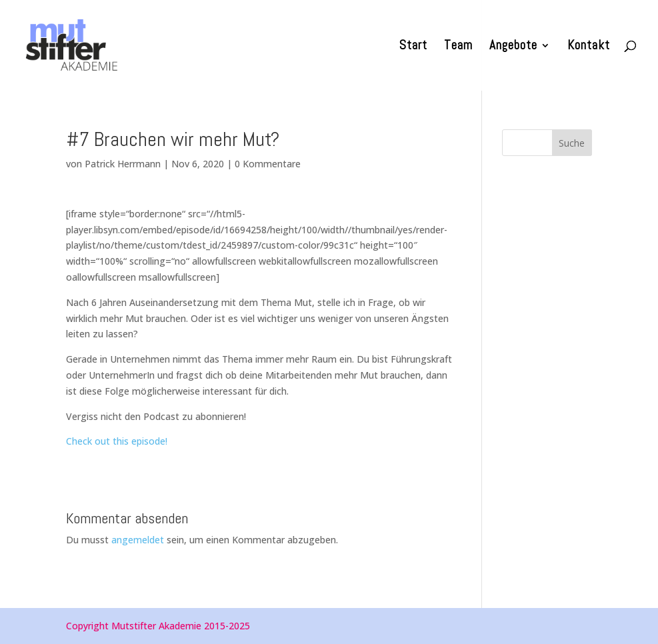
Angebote (513, 47)
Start (413, 47)
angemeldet (138, 540)
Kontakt (589, 47)
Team (458, 47)
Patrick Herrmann (123, 164)
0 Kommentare (268, 164)
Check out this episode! (117, 441)
